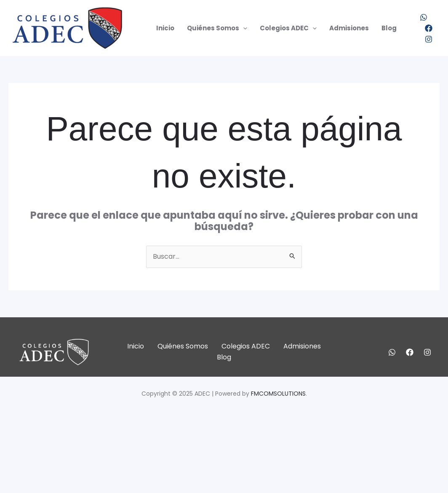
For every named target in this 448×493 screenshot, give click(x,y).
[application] (243, 28)
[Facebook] (429, 28)
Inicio (165, 28)
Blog (389, 28)
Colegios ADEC (288, 28)
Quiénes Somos (217, 28)
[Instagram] (429, 39)
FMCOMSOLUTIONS (278, 394)
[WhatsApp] (424, 17)
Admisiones (349, 28)
